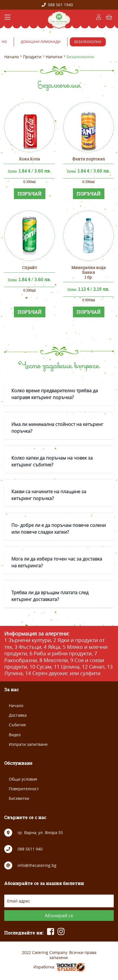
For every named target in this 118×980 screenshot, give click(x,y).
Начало (11, 57)
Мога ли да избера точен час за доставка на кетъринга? (57, 562)
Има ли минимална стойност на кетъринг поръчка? (57, 428)
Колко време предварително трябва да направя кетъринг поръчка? (55, 394)
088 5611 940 (30, 849)
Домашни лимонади (41, 42)
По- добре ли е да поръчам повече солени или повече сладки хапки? (59, 529)
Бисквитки (19, 798)
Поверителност (24, 789)
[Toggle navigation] (8, 17)
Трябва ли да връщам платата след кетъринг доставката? (50, 596)
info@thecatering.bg (37, 865)
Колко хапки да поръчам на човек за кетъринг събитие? (52, 461)
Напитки (54, 57)
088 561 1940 (57, 5)
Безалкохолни (88, 42)
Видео (15, 735)
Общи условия (23, 779)
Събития (17, 725)
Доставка (18, 715)
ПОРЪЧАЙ (30, 194)
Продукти (32, 57)
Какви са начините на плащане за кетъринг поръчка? (49, 495)
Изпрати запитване (28, 744)
